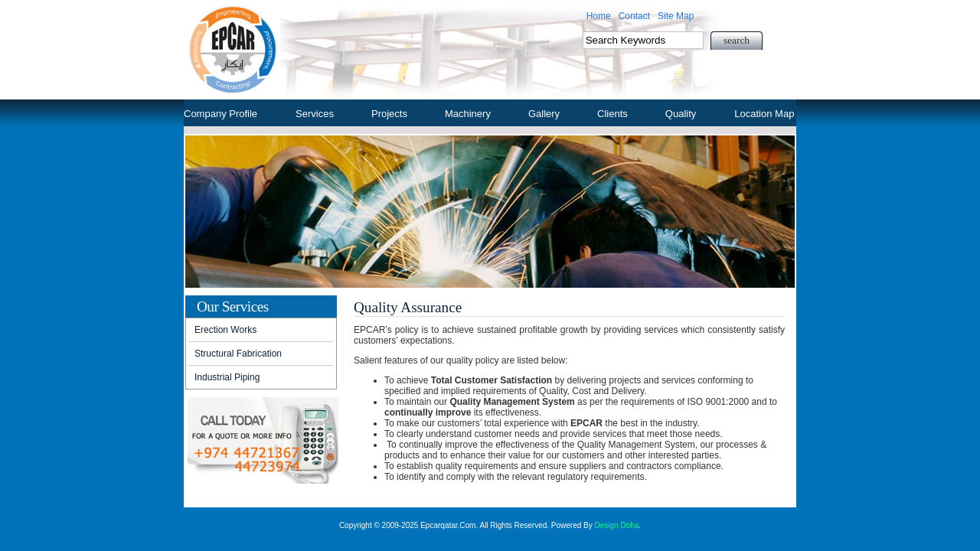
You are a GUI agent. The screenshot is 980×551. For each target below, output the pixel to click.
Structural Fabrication (238, 354)
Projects (389, 114)
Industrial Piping (227, 377)
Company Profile (220, 114)
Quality (681, 114)
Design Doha (617, 525)
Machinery (468, 114)
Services (315, 114)
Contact (634, 16)
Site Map (676, 16)
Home (599, 16)
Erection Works (225, 330)
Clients (612, 114)
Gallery (544, 114)
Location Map (764, 114)
